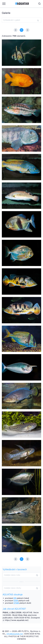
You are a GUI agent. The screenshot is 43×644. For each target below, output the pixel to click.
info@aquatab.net (15, 634)
